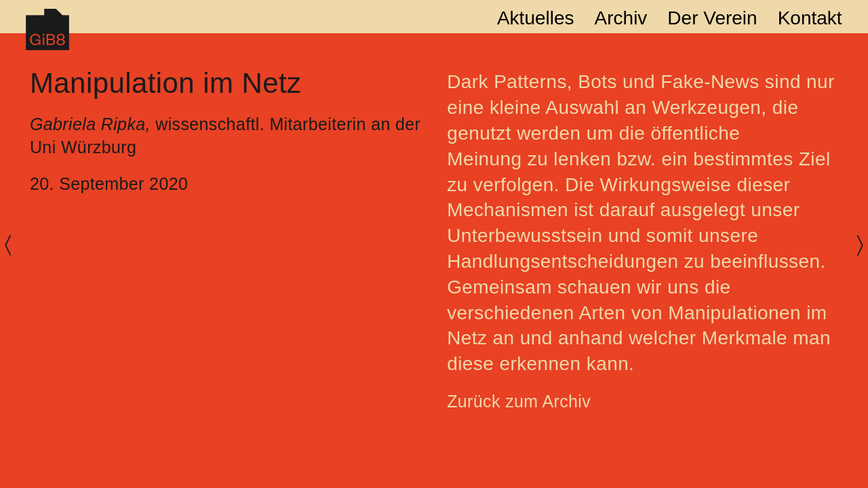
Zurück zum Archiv (519, 401)
